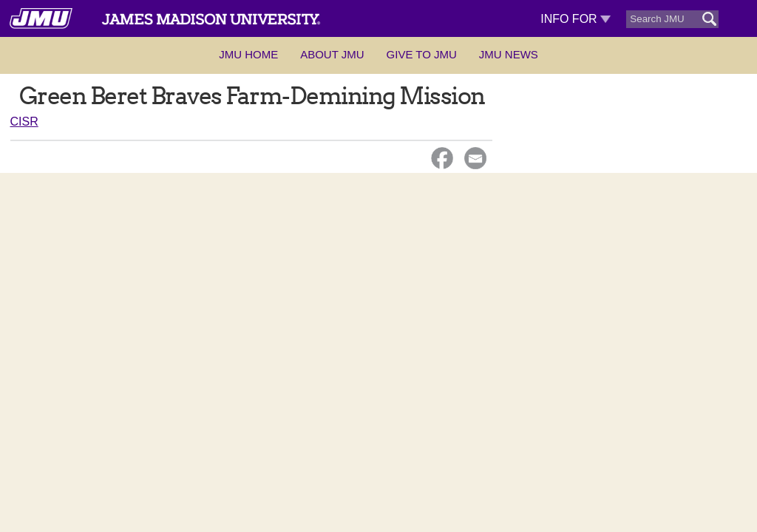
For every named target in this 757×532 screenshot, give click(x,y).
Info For (576, 19)
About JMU (332, 54)
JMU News (509, 54)
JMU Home (248, 54)
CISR (24, 122)
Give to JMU (422, 54)
